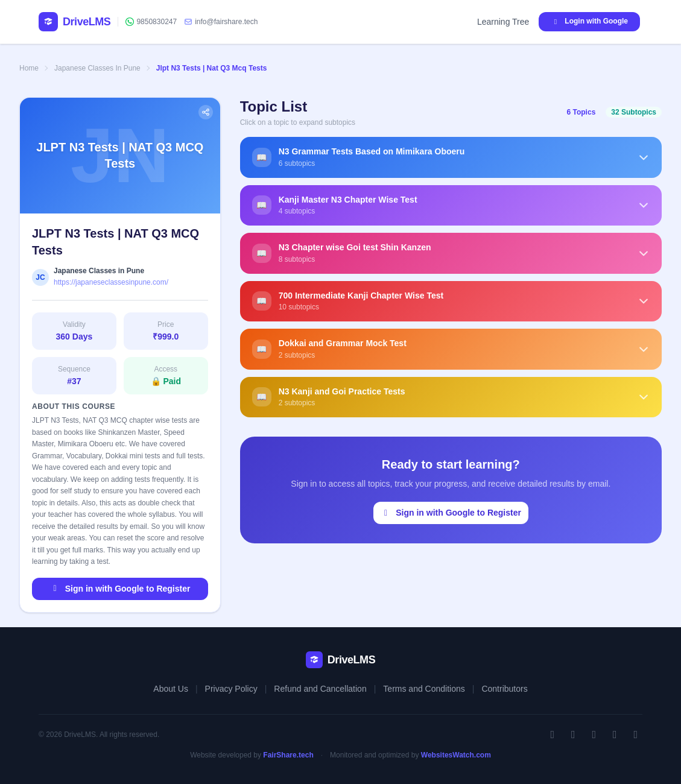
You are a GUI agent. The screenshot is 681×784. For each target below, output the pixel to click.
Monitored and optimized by (410, 755)
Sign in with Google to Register (120, 589)
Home (29, 68)
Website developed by (252, 755)
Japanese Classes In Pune (97, 68)
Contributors (504, 689)
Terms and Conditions (424, 689)
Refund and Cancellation (320, 689)
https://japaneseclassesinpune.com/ (111, 282)
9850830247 (151, 22)
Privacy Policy (231, 689)
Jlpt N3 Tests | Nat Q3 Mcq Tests (212, 68)
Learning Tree (503, 22)
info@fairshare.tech (221, 22)
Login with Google (589, 21)
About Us (171, 689)
